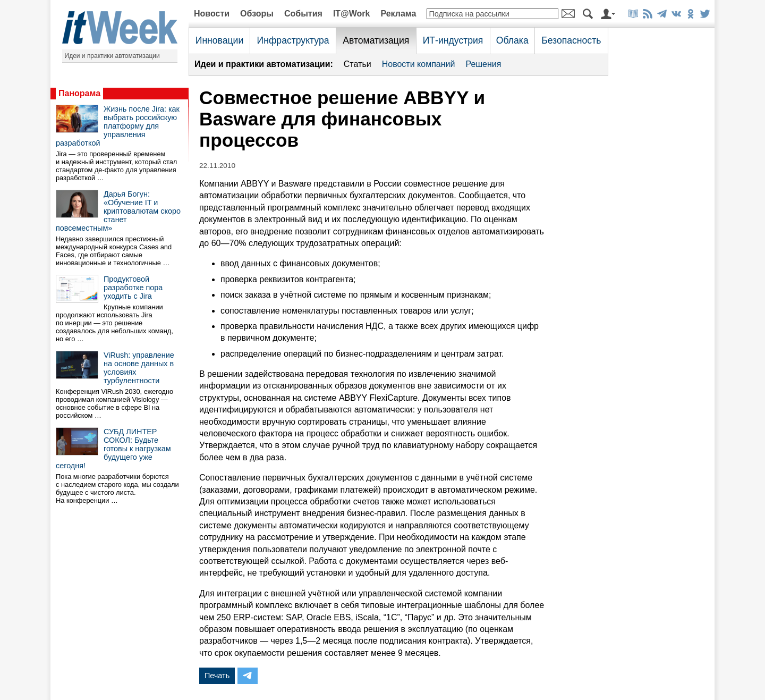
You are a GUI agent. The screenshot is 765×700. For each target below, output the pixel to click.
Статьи (358, 64)
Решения (483, 64)
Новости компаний (419, 64)
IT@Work (352, 14)
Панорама (79, 93)
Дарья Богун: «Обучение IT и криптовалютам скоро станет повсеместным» (118, 211)
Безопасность (571, 40)
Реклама (398, 14)
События (303, 14)
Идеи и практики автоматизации (112, 56)
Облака (512, 40)
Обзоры (257, 14)
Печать (217, 676)
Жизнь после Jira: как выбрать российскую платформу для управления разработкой (118, 126)
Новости (212, 14)
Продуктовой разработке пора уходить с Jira (133, 288)
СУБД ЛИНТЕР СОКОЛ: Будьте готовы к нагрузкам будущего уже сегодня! (113, 449)
